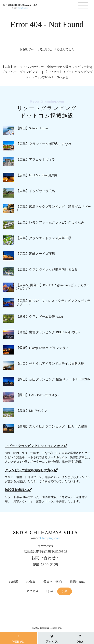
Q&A (50, 591)
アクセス (32, 591)
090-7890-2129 (45, 565)
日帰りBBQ (78, 582)
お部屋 (14, 582)
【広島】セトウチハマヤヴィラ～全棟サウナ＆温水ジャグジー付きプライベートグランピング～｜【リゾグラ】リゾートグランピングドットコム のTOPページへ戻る (47, 72)
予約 (65, 591)
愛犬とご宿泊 (53, 582)
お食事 (31, 582)
